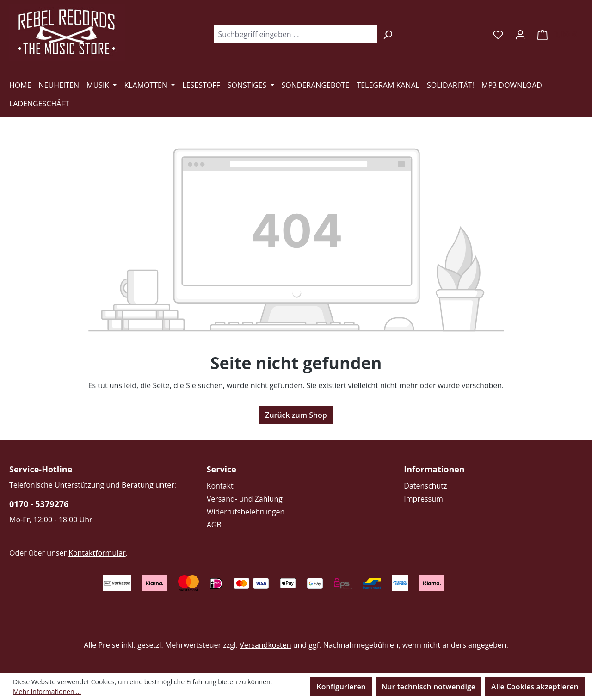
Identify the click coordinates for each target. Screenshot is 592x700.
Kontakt (220, 486)
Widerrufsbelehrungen (246, 512)
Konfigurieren (341, 687)
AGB (214, 525)
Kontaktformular (97, 553)
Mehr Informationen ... (47, 691)
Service (222, 469)
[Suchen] (388, 34)
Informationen (434, 469)
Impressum (423, 499)
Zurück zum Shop (296, 415)
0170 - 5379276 (39, 504)
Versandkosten (265, 645)
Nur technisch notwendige (429, 687)
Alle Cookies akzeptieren (535, 687)
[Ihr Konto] (520, 34)
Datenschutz (425, 486)
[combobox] (296, 34)
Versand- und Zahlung (245, 499)
